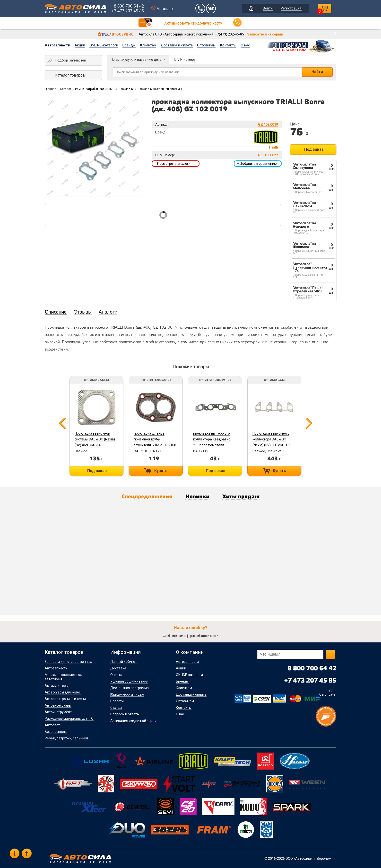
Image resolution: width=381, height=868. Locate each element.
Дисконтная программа (130, 688)
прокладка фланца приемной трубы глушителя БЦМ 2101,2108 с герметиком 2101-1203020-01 (155, 445)
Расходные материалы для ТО (69, 719)
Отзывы (83, 312)
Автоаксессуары (58, 705)
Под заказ (314, 149)
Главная (50, 89)
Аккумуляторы (56, 686)
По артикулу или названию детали (138, 60)
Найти (317, 72)
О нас (245, 45)
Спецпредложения (147, 497)
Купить (161, 471)
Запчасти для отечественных (68, 662)
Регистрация (291, 8)
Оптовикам (206, 45)
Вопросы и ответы (125, 714)
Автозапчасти (57, 45)
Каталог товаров (70, 75)
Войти (268, 8)
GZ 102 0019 (268, 124)
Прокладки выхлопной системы (160, 89)
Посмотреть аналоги (174, 164)
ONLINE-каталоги (104, 45)
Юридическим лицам (127, 694)
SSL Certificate (327, 693)
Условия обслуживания (129, 681)
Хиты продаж (241, 497)
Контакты (228, 45)
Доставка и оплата (177, 45)
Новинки (197, 497)
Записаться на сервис (265, 34)
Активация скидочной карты (133, 721)
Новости (117, 701)
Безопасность (56, 732)
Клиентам (148, 45)
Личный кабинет (124, 662)
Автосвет (52, 725)
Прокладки (126, 89)
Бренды (129, 45)
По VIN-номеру (184, 60)
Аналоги (108, 312)
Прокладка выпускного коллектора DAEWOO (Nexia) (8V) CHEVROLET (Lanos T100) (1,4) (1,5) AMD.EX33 (271, 445)
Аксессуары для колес (63, 692)
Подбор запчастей (70, 60)
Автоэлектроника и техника (67, 699)
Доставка (118, 668)
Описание (56, 312)
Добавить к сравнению (257, 164)
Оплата (116, 675)
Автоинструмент (58, 712)
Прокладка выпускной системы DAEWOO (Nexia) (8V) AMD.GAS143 (95, 439)
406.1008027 (268, 155)
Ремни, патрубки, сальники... (95, 89)
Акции (80, 45)
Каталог (66, 89)
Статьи (116, 708)
